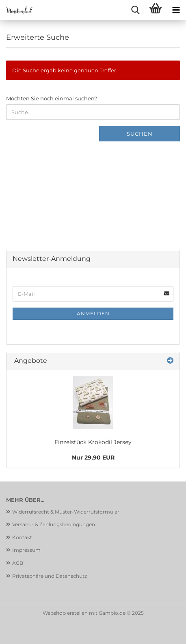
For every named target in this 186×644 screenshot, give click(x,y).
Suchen (140, 134)
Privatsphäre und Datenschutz (50, 576)
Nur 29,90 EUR (93, 458)
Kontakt (22, 537)
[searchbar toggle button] (135, 10)
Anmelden (93, 313)
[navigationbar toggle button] (176, 10)
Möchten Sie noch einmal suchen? (52, 98)
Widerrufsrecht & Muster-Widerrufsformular (66, 512)
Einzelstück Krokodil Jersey (93, 442)
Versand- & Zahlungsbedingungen (54, 524)
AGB (18, 563)
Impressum (26, 550)
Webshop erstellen (65, 613)
